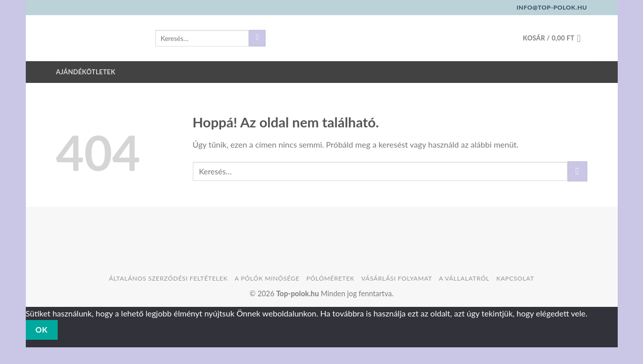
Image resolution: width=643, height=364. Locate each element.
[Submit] (257, 38)
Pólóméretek (330, 278)
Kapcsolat (515, 278)
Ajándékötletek (86, 72)
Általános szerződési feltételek (168, 278)
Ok (41, 330)
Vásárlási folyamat (397, 278)
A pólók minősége (267, 278)
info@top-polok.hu (552, 7)
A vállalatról (464, 278)
